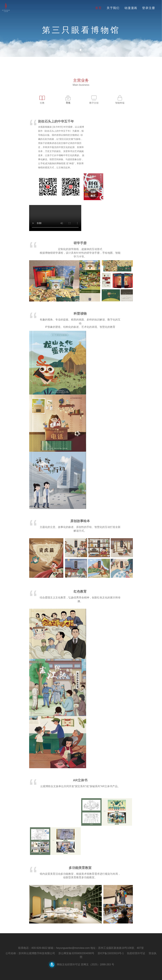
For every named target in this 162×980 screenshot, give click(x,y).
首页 (99, 8)
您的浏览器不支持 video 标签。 (55, 218)
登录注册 (149, 8)
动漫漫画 (131, 8)
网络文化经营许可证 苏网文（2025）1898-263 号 (85, 964)
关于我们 (113, 8)
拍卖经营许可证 (136, 953)
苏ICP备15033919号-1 (111, 953)
